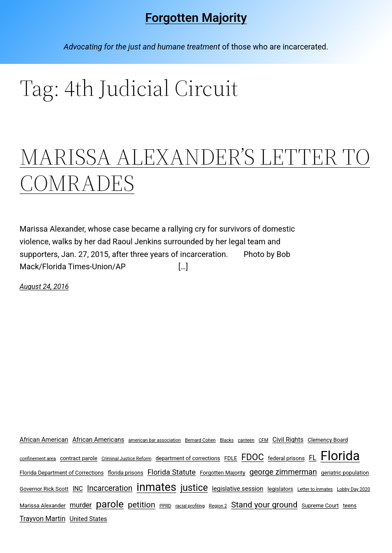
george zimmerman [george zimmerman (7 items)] (283, 472)
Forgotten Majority (196, 18)
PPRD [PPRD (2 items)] (165, 506)
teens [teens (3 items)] (350, 505)
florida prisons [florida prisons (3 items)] (125, 473)
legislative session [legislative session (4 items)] (238, 489)
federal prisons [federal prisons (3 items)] (286, 458)
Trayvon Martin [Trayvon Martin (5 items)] (43, 519)
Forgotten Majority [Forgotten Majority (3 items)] (222, 473)
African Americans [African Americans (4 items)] (98, 440)
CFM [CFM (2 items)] (263, 440)
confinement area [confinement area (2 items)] (38, 459)
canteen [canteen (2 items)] (246, 440)
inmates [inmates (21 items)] (157, 487)
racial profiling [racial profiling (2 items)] (190, 506)
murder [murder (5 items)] (81, 505)
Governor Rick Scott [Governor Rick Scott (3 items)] (44, 489)
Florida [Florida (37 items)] (340, 456)
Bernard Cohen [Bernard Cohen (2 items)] (200, 440)
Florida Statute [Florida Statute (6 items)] (172, 472)
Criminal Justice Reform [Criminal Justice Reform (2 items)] (127, 459)
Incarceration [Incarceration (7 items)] (110, 488)
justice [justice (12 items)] (194, 488)
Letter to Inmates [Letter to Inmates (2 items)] (315, 489)
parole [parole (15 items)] (110, 504)
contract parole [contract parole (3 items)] (79, 458)
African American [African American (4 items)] (44, 440)
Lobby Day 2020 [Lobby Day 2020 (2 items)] (353, 489)
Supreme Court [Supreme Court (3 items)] (320, 505)
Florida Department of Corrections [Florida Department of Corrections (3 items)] (62, 473)
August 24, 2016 (44, 287)
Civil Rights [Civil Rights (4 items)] (288, 440)
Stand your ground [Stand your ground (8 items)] (264, 505)
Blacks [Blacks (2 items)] (227, 440)
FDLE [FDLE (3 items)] (231, 458)
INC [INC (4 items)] (78, 489)
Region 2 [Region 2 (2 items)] (218, 506)
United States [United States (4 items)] (88, 519)
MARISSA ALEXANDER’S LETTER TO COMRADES (195, 170)
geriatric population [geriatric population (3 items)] (345, 473)
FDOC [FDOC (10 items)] (253, 457)
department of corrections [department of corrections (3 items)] (188, 458)
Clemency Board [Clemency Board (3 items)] (328, 440)
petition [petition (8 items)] (142, 505)
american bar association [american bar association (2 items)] (155, 440)
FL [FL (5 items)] (313, 458)
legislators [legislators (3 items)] (281, 489)
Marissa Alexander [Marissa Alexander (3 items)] (43, 505)
